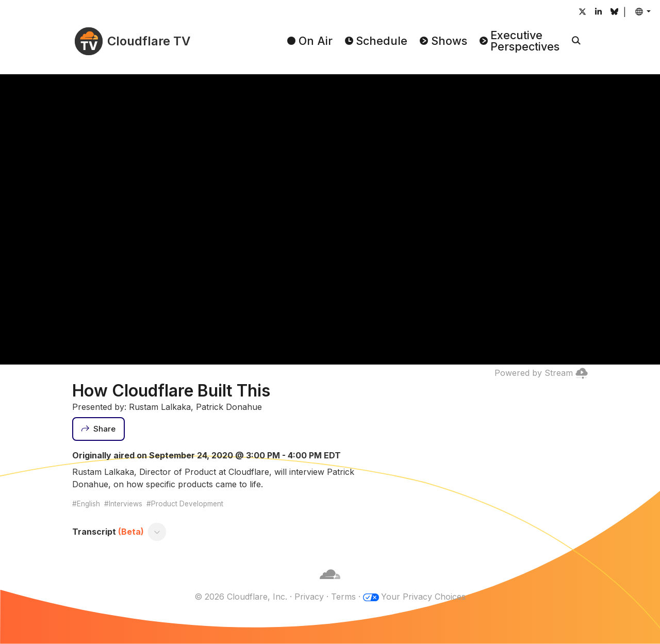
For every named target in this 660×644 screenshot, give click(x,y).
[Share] (98, 429)
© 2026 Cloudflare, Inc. (241, 597)
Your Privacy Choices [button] (423, 597)
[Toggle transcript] (157, 532)
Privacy (309, 597)
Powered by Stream (541, 373)
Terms (343, 597)
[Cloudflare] (330, 584)
